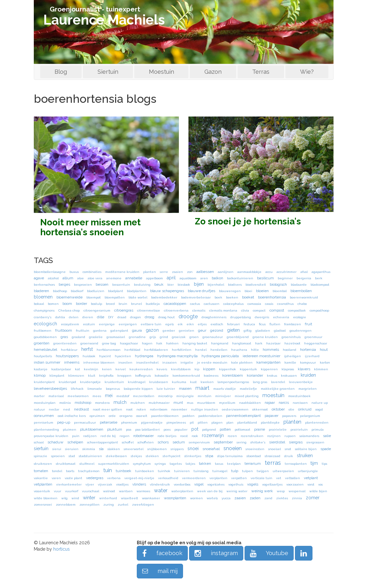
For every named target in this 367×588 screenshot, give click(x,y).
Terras (261, 72)
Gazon (213, 72)
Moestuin (161, 72)
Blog (61, 72)
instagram (216, 553)
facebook (162, 553)
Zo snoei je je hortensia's (248, 221)
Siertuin (108, 72)
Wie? (307, 72)
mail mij (160, 571)
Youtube (269, 553)
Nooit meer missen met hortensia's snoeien (90, 227)
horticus (62, 549)
